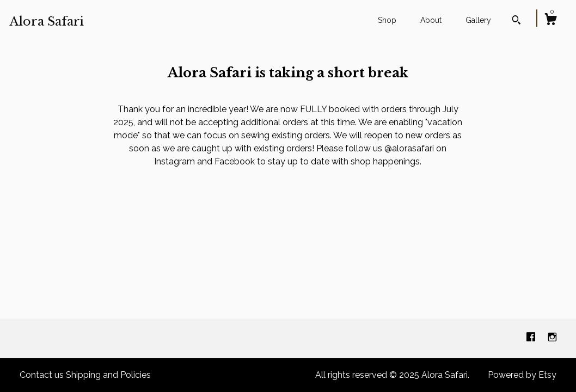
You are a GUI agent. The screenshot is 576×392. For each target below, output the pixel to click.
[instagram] (552, 338)
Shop (387, 20)
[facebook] (532, 338)
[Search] (516, 21)
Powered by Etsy (522, 375)
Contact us (42, 375)
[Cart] (550, 21)
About (431, 20)
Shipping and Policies (108, 375)
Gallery (478, 20)
